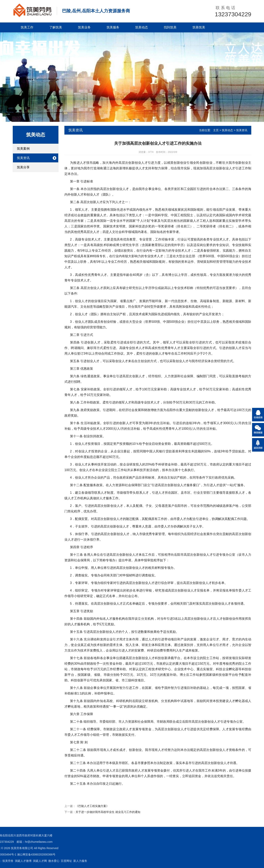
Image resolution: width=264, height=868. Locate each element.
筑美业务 (84, 27)
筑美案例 (23, 149)
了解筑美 (56, 27)
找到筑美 (170, 27)
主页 (216, 130)
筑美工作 (27, 27)
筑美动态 (142, 27)
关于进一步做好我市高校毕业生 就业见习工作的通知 (108, 812)
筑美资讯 (23, 158)
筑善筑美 (199, 27)
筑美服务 (113, 27)
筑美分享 (23, 167)
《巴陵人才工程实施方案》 (92, 806)
